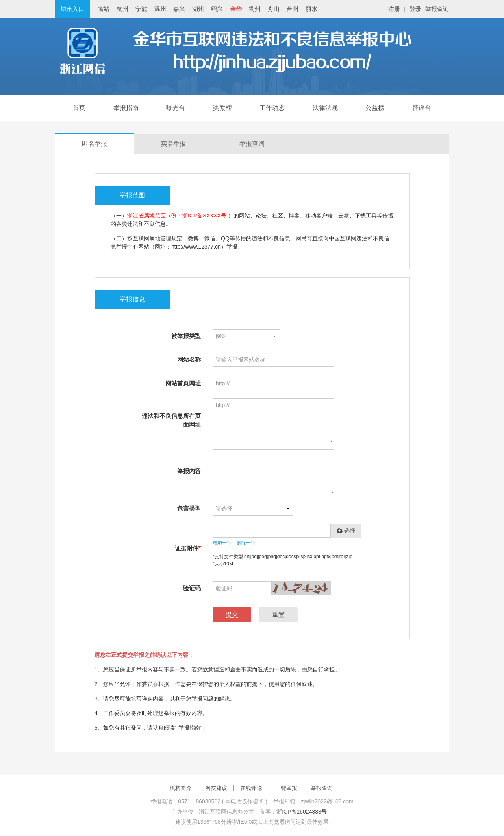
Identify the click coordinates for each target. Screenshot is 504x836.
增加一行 (222, 543)
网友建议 (216, 788)
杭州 (122, 9)
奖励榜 (222, 108)
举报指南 (126, 108)
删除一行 (246, 543)
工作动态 (272, 108)
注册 (394, 9)
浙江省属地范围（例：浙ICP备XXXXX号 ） (180, 216)
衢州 (255, 9)
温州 (160, 9)
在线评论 (251, 788)
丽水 (311, 9)
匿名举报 (94, 144)
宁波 (141, 9)
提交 (232, 615)
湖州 (198, 9)
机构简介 (181, 788)
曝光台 (176, 108)
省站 (104, 9)
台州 (293, 9)
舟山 (274, 9)
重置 (278, 615)
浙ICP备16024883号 (302, 812)
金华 (236, 9)
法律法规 (325, 108)
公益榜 (375, 108)
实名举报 (173, 144)
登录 (415, 9)
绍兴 (217, 9)
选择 (346, 531)
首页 (79, 108)
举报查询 (437, 9)
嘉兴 (179, 9)
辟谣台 (422, 108)
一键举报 (286, 788)
